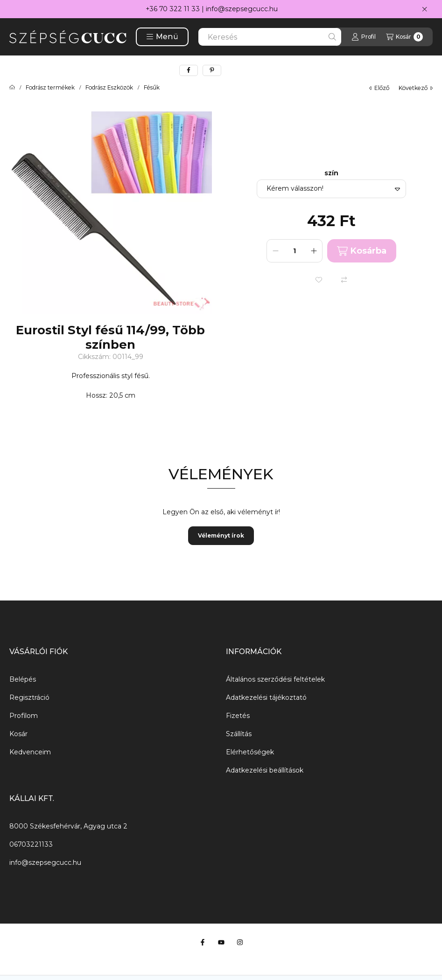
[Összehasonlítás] (344, 280)
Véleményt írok (221, 535)
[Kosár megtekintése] (404, 37)
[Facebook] (203, 942)
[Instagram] (240, 942)
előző (379, 88)
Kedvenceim (30, 752)
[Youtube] (221, 942)
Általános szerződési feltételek (275, 679)
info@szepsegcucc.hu (242, 9)
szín (331, 173)
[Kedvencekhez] (319, 280)
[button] (162, 37)
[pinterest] (212, 70)
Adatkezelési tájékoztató (266, 697)
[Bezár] (424, 9)
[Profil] (364, 37)
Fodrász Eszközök (109, 88)
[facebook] (189, 70)
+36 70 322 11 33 (173, 9)
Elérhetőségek (250, 752)
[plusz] (314, 251)
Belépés (23, 679)
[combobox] (270, 37)
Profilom (24, 716)
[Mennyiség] (295, 251)
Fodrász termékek (50, 88)
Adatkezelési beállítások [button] (265, 770)
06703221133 (31, 844)
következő (416, 88)
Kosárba (362, 251)
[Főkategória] (12, 88)
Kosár (18, 734)
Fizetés (238, 716)
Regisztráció (29, 697)
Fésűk (152, 88)
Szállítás (239, 734)
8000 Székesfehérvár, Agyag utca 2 (68, 826)
